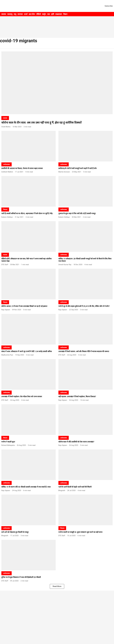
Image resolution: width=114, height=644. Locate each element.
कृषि (53, 14)
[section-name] (5, 118)
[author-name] (6, 127)
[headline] (57, 123)
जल (49, 14)
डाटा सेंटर (32, 14)
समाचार (20, 14)
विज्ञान (65, 14)
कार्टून (44, 14)
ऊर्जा (26, 14)
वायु (15, 14)
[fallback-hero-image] (57, 83)
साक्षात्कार (59, 14)
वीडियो (39, 14)
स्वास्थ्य (4, 14)
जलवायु (10, 14)
